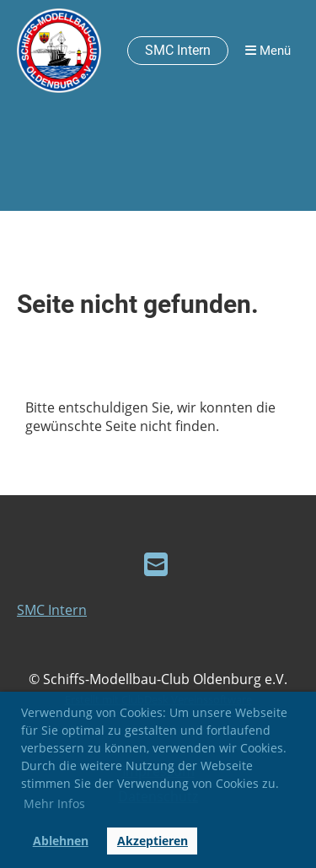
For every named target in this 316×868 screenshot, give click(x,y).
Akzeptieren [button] (153, 841)
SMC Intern (178, 50)
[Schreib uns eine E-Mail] (156, 564)
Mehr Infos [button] (54, 803)
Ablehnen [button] (61, 841)
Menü (268, 51)
